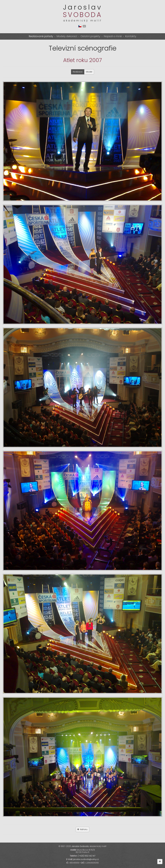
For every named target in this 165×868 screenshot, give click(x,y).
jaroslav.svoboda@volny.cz (86, 859)
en (84, 26)
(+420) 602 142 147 (86, 856)
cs (80, 26)
